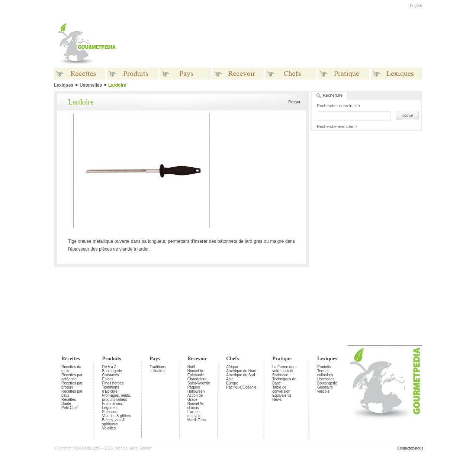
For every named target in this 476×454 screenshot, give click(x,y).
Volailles (109, 428)
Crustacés (111, 375)
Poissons (110, 412)
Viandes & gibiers (117, 416)
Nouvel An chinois (196, 406)
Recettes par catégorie (72, 377)
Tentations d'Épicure (111, 389)
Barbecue (280, 375)
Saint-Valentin (199, 383)
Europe (232, 383)
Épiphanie (196, 375)
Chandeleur (197, 379)
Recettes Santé (69, 402)
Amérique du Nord (241, 371)
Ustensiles (91, 85)
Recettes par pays (72, 393)
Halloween (196, 391)
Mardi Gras (197, 420)
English (416, 6)
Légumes (110, 408)
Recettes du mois (71, 369)
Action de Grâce (195, 397)
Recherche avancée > (337, 126)
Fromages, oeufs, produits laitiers (117, 397)
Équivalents (282, 395)
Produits (112, 359)
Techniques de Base (284, 381)
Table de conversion (281, 389)
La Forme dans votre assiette (285, 369)
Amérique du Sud (240, 375)
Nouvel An (196, 371)
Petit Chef (70, 408)
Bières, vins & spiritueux (114, 422)
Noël (191, 367)
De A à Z (109, 367)
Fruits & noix (113, 404)
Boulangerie (112, 371)
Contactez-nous (410, 448)
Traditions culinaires (158, 369)
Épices (108, 379)
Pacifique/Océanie (241, 387)
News (277, 400)
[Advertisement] (284, 44)
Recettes (71, 359)
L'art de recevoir (194, 414)
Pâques (194, 387)
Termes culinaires (325, 373)
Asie (230, 379)
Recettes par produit (72, 385)
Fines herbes (113, 383)
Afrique (232, 367)
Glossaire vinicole (325, 389)
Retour (294, 102)
